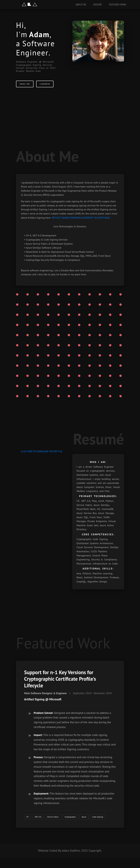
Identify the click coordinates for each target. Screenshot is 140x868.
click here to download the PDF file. (42, 451)
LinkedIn (49, 85)
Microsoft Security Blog (96, 218)
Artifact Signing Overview (66, 218)
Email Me (26, 85)
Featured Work (118, 5)
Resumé (98, 5)
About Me (81, 5)
